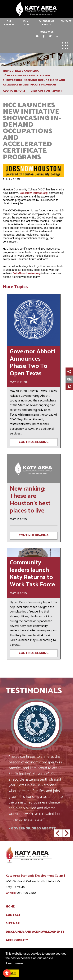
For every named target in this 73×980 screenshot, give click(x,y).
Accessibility (17, 940)
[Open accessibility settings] (7, 973)
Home (10, 907)
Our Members (9, 23)
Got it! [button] (12, 973)
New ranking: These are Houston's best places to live (30, 500)
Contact (66, 21)
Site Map (13, 924)
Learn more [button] (14, 963)
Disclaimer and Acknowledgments (35, 932)
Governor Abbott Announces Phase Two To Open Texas (33, 363)
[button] (58, 833)
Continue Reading (34, 442)
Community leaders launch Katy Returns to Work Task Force (32, 574)
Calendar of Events (46, 23)
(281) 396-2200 (26, 893)
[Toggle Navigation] (65, 46)
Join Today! (26, 23)
